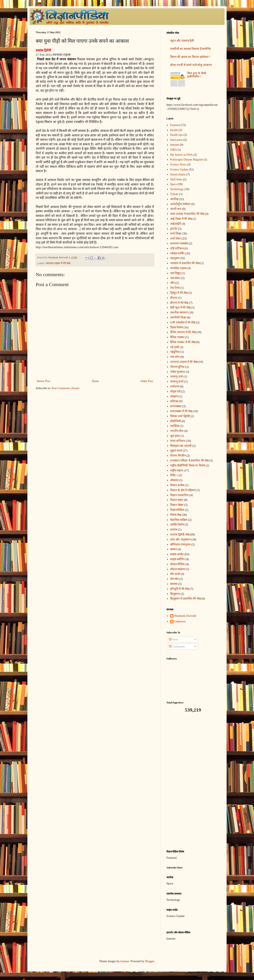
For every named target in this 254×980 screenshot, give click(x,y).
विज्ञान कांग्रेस (177, 485)
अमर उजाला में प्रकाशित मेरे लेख (187, 214)
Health (174, 130)
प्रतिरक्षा (174, 401)
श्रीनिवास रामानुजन (180, 545)
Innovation (176, 140)
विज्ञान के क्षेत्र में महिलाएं (183, 490)
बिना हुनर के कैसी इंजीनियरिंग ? (197, 75)
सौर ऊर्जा (175, 574)
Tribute (174, 194)
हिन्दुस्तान (175, 594)
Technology (177, 189)
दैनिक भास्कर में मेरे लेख (183, 342)
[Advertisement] (192, 781)
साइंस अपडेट (177, 554)
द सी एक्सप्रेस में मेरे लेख (183, 322)
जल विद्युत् (176, 273)
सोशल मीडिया (178, 564)
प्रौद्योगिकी (176, 421)
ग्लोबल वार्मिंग (177, 253)
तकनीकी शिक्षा (178, 318)
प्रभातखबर (176, 406)
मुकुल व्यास (176, 451)
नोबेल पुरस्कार (178, 372)
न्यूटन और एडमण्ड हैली (182, 41)
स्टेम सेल (175, 579)
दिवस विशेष (177, 327)
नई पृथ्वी (175, 347)
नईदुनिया (175, 352)
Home (95, 381)
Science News (178, 165)
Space (174, 184)
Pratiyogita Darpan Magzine (187, 160)
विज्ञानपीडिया (177, 510)
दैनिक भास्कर (177, 337)
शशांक (174, 530)
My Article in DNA (181, 155)
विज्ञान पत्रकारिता (180, 495)
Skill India (176, 179)
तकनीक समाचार (179, 313)
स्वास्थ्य (174, 584)
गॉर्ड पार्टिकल (177, 248)
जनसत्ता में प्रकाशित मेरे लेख (185, 263)
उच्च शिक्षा (176, 234)
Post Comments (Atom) (65, 388)
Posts (174, 639)
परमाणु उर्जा (177, 377)
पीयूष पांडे (175, 392)
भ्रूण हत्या (175, 436)
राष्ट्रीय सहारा (177, 471)
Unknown (180, 621)
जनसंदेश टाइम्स (178, 268)
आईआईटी (176, 224)
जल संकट (175, 278)
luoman (125, 961)
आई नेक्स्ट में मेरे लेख (181, 219)
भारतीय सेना (177, 431)
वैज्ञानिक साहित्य (179, 520)
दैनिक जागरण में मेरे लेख (183, 332)
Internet (175, 145)
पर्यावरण (175, 387)
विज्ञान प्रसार (177, 500)
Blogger (150, 961)
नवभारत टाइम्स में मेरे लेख (58, 263)
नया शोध (175, 357)
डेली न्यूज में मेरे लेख (180, 308)
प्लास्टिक (175, 426)
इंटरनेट (174, 229)
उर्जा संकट (176, 239)
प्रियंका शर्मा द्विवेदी (180, 416)
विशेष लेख (176, 515)
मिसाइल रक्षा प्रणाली (181, 446)
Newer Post (43, 381)
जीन (172, 283)
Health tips (176, 135)
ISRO (173, 150)
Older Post (147, 381)
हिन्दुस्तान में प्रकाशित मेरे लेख (186, 599)
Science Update (179, 169)
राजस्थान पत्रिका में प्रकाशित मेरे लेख (189, 461)
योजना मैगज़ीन (178, 456)
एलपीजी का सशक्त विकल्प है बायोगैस (190, 49)
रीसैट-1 (174, 475)
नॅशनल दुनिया (177, 367)
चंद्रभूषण (175, 258)
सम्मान (174, 549)
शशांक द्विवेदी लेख (180, 535)
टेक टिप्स (175, 288)
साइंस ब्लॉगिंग (178, 559)
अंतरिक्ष (174, 199)
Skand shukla (178, 174)
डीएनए (174, 298)
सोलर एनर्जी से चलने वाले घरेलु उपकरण (191, 65)
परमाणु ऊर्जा (177, 382)
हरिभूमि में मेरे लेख (180, 589)
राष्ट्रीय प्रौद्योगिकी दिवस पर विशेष (188, 466)
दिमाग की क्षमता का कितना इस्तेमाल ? (190, 57)
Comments (177, 647)
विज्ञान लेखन (177, 505)
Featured (175, 125)
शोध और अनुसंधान (180, 540)
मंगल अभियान (178, 441)
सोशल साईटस (178, 569)
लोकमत (174, 480)
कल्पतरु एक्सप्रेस (179, 243)
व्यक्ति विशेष (177, 525)
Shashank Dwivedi (185, 616)
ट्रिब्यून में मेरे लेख (179, 293)
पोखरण (174, 396)
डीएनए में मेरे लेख (179, 303)
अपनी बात (176, 209)
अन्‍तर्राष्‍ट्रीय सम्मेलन (180, 204)
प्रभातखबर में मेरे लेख (181, 411)
